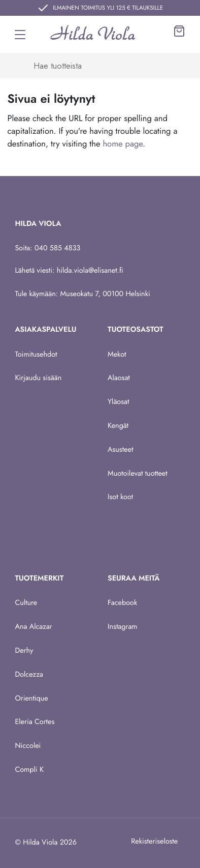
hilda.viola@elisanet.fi (90, 271)
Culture (26, 603)
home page (123, 144)
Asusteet (120, 450)
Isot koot (120, 497)
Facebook (122, 603)
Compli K (29, 770)
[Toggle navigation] (20, 35)
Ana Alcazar (33, 627)
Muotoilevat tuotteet (138, 474)
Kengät (118, 426)
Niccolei (28, 746)
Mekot (117, 355)
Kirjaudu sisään (38, 378)
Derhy (24, 651)
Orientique (31, 699)
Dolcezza (29, 675)
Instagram (123, 627)
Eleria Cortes (35, 722)
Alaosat (119, 378)
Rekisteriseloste (154, 842)
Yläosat (118, 402)
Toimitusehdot (36, 355)
